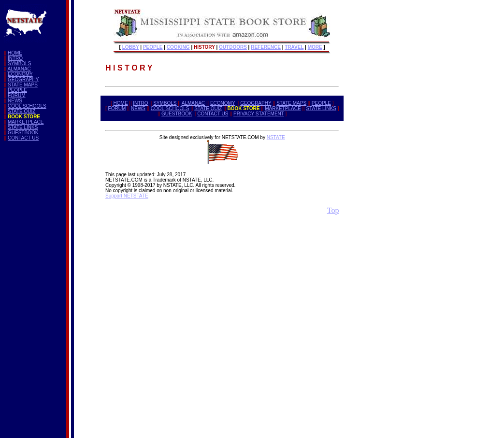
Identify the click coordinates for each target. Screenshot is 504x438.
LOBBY (131, 47)
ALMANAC (19, 69)
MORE (315, 47)
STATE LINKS (23, 127)
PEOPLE (17, 90)
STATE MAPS (23, 85)
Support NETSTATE (127, 196)
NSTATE (276, 137)
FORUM (17, 95)
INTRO (15, 58)
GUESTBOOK (23, 133)
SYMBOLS (19, 64)
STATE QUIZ (22, 111)
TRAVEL (294, 47)
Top (333, 210)
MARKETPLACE (26, 122)
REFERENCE (266, 47)
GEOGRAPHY (23, 79)
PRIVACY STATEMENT (259, 114)
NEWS (15, 101)
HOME (15, 53)
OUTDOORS (233, 47)
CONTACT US (23, 138)
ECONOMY (20, 74)
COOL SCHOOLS (27, 106)
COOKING (178, 47)
